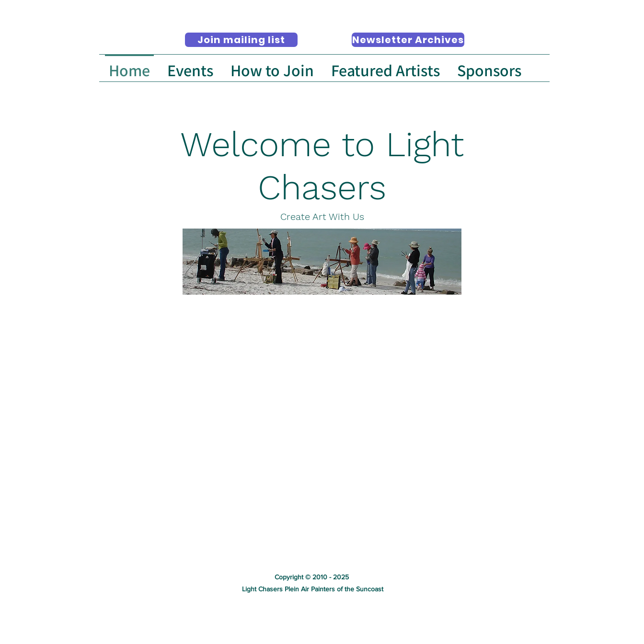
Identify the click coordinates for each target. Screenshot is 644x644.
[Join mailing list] (241, 40)
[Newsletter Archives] (408, 40)
